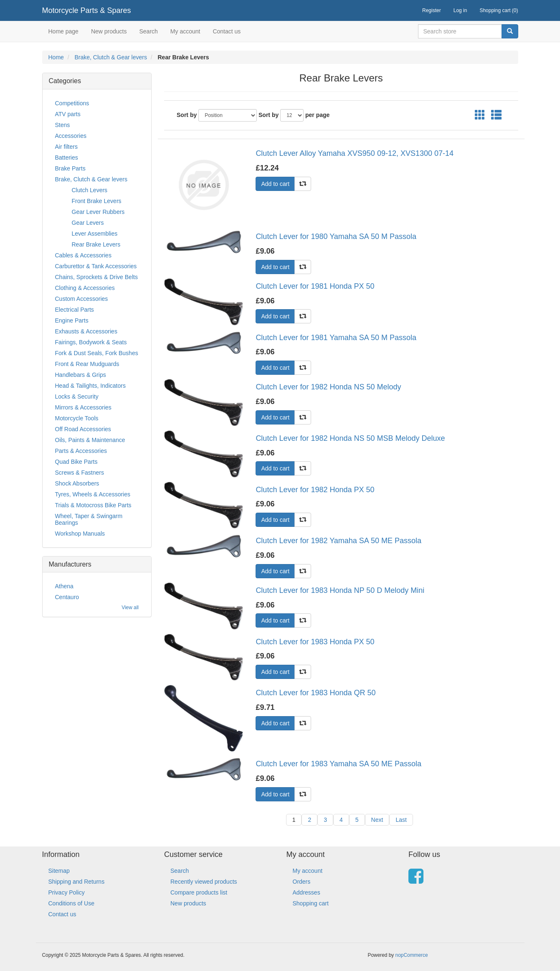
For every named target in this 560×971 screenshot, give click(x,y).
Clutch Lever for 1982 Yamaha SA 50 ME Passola (338, 541)
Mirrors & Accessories (83, 407)
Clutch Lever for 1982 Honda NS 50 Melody (328, 387)
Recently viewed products (204, 882)
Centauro (67, 597)
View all (130, 608)
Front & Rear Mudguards (87, 364)
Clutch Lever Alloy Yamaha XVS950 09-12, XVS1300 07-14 (355, 153)
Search (148, 31)
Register (432, 10)
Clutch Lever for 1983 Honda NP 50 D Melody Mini (340, 590)
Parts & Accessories (81, 451)
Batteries (67, 158)
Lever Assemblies (95, 234)
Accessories (71, 136)
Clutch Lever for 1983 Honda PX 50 (315, 642)
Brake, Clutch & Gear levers (111, 57)
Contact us (227, 31)
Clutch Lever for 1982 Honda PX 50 (315, 490)
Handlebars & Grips (81, 375)
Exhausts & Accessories (86, 331)
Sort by (187, 115)
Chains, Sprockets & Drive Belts (96, 277)
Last (401, 820)
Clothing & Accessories (85, 288)
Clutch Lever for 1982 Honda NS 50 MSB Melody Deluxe (350, 438)
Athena (64, 586)
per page (317, 115)
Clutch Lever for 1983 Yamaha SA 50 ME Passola (338, 764)
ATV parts (68, 114)
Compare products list (199, 892)
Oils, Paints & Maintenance (90, 440)
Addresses (307, 892)
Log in (460, 10)
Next (377, 820)
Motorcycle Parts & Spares (87, 10)
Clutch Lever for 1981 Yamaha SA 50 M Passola (336, 338)
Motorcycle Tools (77, 418)
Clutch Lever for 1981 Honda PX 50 (315, 286)
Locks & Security (77, 397)
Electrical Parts (75, 310)
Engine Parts (72, 320)
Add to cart (275, 184)
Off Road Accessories (83, 429)
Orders (302, 882)
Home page (63, 31)
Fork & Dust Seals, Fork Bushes (97, 353)
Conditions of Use (72, 903)
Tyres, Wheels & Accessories (93, 494)
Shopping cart (311, 903)
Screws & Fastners (80, 473)
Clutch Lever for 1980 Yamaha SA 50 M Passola (336, 236)
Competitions (72, 103)
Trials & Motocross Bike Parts (93, 505)
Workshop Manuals (80, 534)
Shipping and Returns (77, 882)
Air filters (66, 147)
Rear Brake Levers (96, 244)
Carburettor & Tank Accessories (96, 266)
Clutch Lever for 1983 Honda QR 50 (315, 693)
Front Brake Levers (97, 201)
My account (185, 31)
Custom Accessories (82, 299)
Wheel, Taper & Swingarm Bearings (89, 519)
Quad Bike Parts (76, 462)
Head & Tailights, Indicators (90, 386)
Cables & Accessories (83, 255)
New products (109, 31)
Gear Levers (88, 223)
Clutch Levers (90, 190)
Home (56, 57)
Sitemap (59, 871)
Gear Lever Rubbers (98, 212)
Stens (63, 125)
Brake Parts (70, 168)
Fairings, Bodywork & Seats (91, 342)
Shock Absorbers (77, 483)
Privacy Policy (67, 892)
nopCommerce (412, 955)
